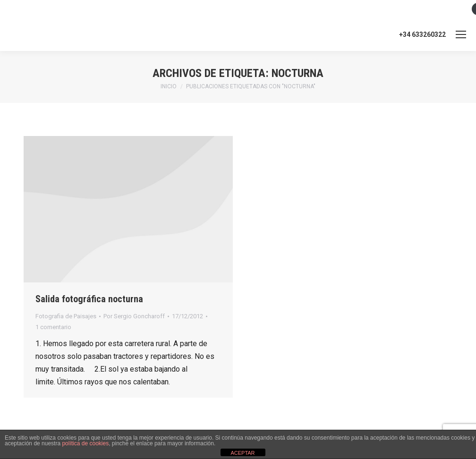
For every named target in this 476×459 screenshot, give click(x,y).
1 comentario (53, 327)
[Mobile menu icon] (461, 34)
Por (134, 316)
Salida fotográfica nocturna (89, 299)
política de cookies (85, 443)
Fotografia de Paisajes (66, 316)
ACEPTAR (242, 453)
